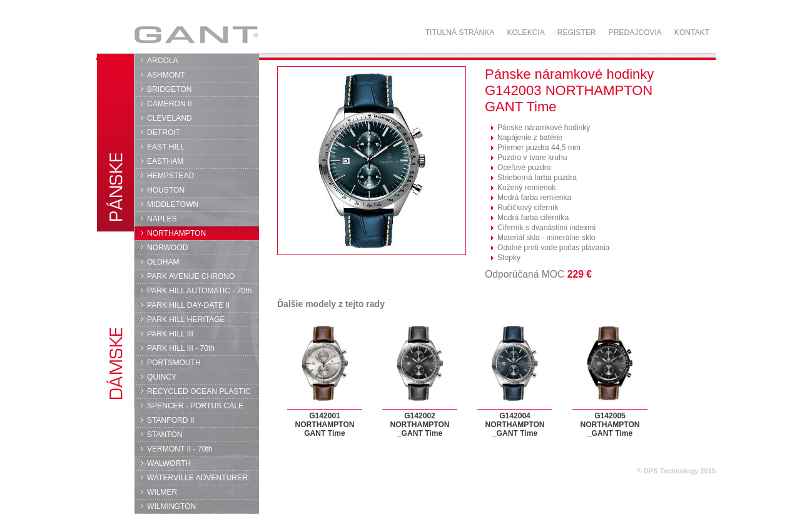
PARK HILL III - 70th (181, 348)
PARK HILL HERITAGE (186, 320)
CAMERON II (170, 104)
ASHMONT (166, 75)
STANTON (165, 435)
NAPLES (162, 219)
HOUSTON (166, 190)
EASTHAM (165, 161)
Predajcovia (635, 33)
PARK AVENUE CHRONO (191, 276)
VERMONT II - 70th (180, 449)
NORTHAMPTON (176, 233)
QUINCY (162, 377)
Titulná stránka (460, 33)
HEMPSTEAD (170, 176)
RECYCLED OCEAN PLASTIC (199, 391)
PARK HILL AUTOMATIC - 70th (199, 291)
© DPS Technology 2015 (676, 471)
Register (577, 33)
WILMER (162, 492)
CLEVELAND (170, 118)
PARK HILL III (170, 334)
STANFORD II (171, 420)
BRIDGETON (170, 89)
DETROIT (164, 133)
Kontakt (692, 33)
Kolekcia (525, 33)
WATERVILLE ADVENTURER (197, 478)
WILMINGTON (171, 506)
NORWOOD (168, 248)
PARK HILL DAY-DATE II (188, 305)
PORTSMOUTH (174, 363)
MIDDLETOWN (173, 204)
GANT (196, 34)
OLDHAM (163, 262)
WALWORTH (169, 463)
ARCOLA (163, 61)
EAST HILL (166, 147)
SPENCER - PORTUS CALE (195, 406)
